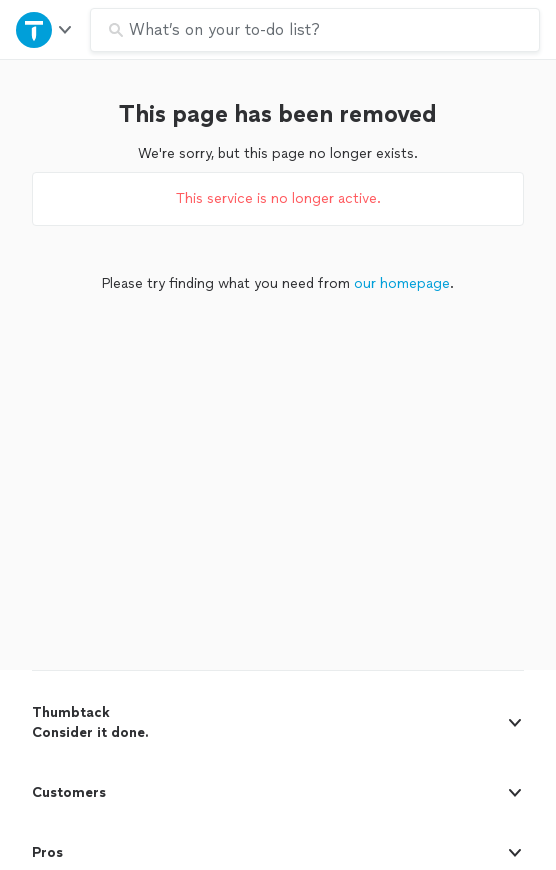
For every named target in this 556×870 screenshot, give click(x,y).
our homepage (402, 283)
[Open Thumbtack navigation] (45, 29)
